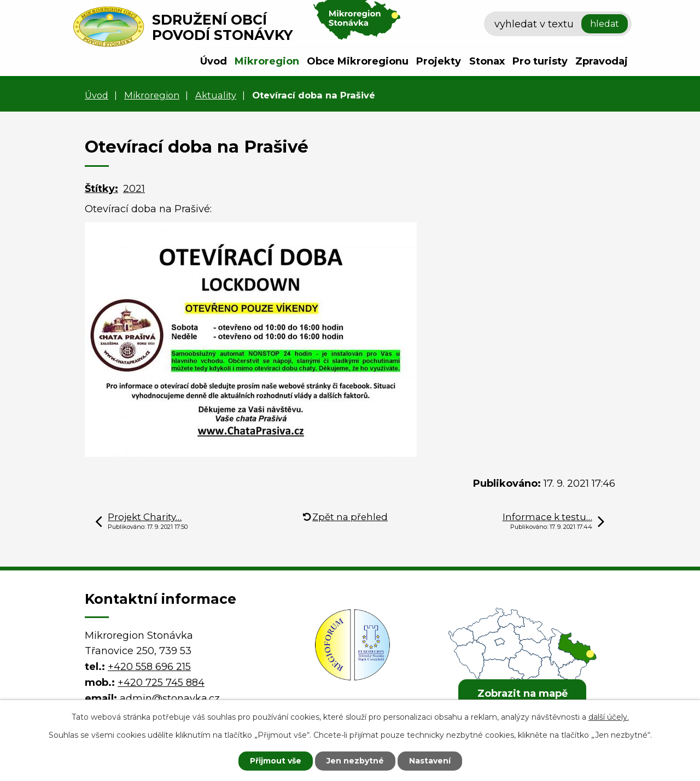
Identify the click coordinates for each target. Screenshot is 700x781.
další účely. (609, 717)
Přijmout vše (276, 761)
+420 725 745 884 (161, 683)
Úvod (214, 61)
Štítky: (101, 189)
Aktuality (216, 95)
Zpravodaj (602, 61)
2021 (134, 189)
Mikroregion (267, 61)
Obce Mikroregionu (358, 61)
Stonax (487, 61)
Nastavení (430, 761)
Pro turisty (540, 61)
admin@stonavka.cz (170, 698)
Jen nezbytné (355, 761)
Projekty (439, 61)
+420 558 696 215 (149, 667)
